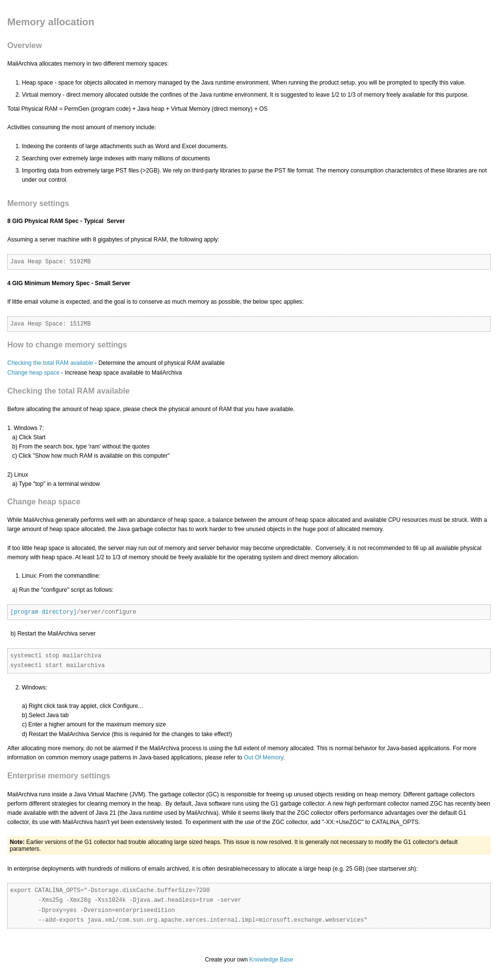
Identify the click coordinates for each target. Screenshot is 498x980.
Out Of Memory (263, 757)
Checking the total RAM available (50, 363)
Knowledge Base (271, 960)
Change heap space (33, 373)
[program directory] (44, 612)
